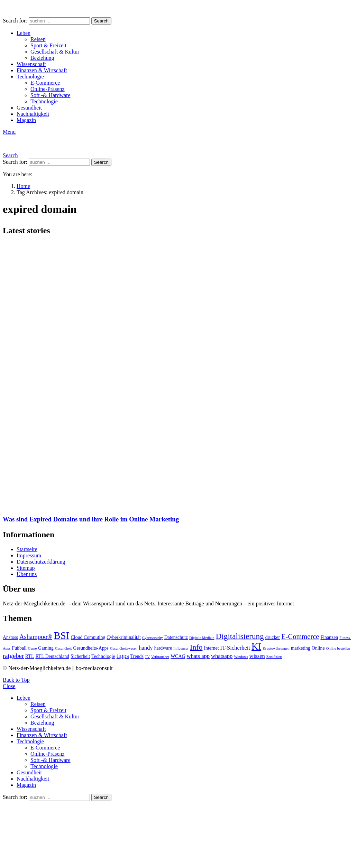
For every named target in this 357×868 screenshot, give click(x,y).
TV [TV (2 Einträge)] (147, 657)
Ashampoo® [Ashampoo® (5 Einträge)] (36, 637)
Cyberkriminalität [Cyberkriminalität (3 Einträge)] (124, 637)
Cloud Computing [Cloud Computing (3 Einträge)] (88, 637)
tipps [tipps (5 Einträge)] (123, 656)
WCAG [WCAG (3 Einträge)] (178, 656)
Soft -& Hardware (51, 95)
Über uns (27, 574)
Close (9, 686)
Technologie (30, 77)
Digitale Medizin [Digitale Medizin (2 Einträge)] (202, 638)
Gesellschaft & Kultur (55, 52)
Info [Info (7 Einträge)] (196, 647)
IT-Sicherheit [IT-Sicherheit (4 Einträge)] (235, 648)
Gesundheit (29, 108)
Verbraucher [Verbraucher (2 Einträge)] (160, 657)
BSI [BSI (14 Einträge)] (62, 635)
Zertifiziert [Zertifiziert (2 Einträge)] (274, 657)
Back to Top (16, 680)
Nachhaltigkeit (33, 114)
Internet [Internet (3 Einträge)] (211, 648)
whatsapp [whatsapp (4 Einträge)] (222, 656)
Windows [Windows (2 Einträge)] (241, 657)
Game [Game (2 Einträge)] (32, 648)
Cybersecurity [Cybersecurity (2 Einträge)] (153, 638)
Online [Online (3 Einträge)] (318, 648)
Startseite (27, 549)
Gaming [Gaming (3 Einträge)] (46, 648)
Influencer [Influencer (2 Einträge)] (181, 648)
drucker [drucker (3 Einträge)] (273, 637)
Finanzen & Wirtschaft (42, 70)
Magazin (26, 120)
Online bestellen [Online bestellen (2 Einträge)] (338, 648)
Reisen (38, 39)
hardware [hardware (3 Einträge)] (163, 648)
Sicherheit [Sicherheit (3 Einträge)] (80, 656)
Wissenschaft (31, 64)
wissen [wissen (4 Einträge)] (257, 656)
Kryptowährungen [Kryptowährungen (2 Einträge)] (276, 648)
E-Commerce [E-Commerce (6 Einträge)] (300, 636)
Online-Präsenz (48, 89)
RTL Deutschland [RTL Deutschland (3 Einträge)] (52, 656)
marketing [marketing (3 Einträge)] (301, 648)
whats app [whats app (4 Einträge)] (198, 656)
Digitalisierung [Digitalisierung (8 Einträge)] (240, 636)
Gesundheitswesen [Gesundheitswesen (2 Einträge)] (124, 648)
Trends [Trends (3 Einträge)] (137, 656)
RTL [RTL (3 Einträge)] (30, 656)
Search (101, 21)
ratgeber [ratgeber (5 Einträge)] (13, 656)
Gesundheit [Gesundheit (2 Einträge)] (63, 648)
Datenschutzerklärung (41, 562)
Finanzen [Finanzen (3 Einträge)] (329, 637)
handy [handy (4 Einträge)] (146, 648)
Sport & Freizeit (48, 45)
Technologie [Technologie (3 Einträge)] (103, 656)
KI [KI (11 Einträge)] (256, 647)
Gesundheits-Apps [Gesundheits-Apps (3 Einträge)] (91, 648)
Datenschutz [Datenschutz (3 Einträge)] (176, 637)
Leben (24, 33)
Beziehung (42, 58)
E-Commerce (45, 83)
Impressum (29, 555)
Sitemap (26, 568)
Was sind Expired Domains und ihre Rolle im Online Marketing (91, 519)
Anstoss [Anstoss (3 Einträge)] (10, 637)
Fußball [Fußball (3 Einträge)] (19, 648)
